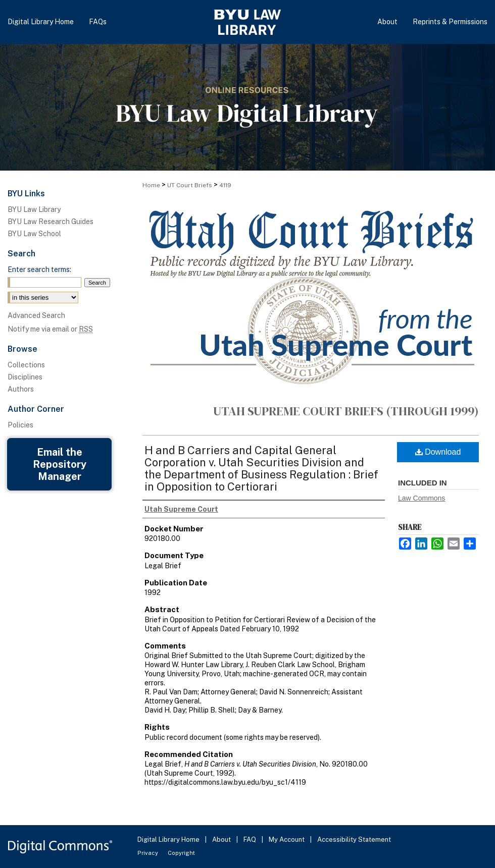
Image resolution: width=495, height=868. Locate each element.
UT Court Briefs (190, 185)
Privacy (148, 853)
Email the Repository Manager (60, 464)
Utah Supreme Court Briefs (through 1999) (346, 411)
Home (151, 185)
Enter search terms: (39, 269)
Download (438, 452)
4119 (225, 185)
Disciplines (25, 377)
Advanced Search (36, 315)
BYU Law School (34, 234)
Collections (26, 365)
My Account (287, 839)
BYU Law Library (34, 209)
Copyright (181, 853)
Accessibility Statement (354, 839)
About (222, 839)
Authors (21, 389)
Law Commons (422, 498)
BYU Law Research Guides (51, 222)
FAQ (251, 839)
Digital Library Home (169, 839)
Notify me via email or (50, 329)
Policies (20, 425)
